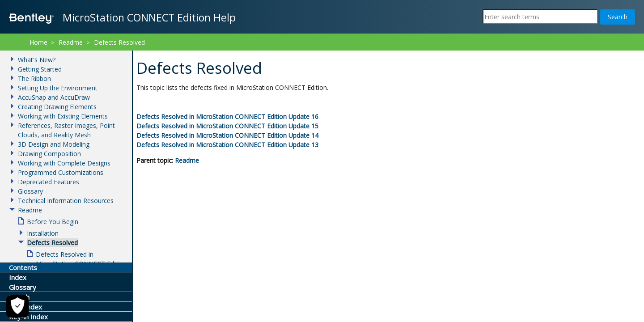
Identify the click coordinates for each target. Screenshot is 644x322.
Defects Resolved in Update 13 (227, 145)
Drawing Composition (49, 154)
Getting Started (40, 69)
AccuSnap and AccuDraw (54, 97)
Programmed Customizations (61, 172)
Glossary (30, 191)
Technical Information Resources (66, 201)
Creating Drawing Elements (57, 107)
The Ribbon (34, 78)
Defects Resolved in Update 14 (227, 135)
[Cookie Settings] (16, 306)
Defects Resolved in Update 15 (227, 126)
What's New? (37, 60)
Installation (43, 233)
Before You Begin (53, 222)
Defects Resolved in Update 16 (227, 117)
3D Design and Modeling (54, 144)
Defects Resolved (119, 42)
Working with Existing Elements (63, 116)
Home (38, 42)
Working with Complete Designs (64, 163)
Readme (187, 160)
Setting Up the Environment (58, 88)
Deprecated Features (49, 182)
